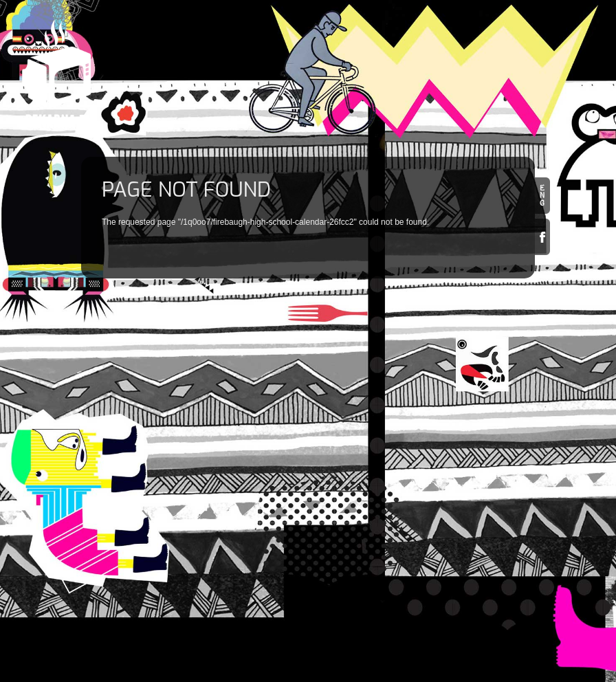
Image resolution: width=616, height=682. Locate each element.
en (542, 196)
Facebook (542, 237)
